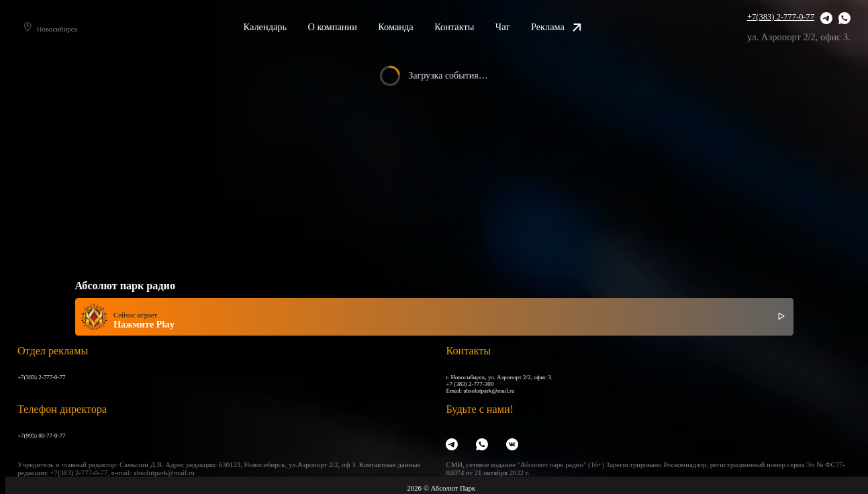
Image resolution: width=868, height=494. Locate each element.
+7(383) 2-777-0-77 (781, 17)
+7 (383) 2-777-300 (470, 384)
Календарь (280, 27)
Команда (411, 27)
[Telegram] (826, 19)
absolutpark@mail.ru (489, 391)
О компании (347, 27)
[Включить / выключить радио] (781, 317)
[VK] (512, 445)
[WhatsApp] (845, 19)
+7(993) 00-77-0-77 (42, 436)
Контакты (469, 27)
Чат (518, 27)
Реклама (571, 27)
